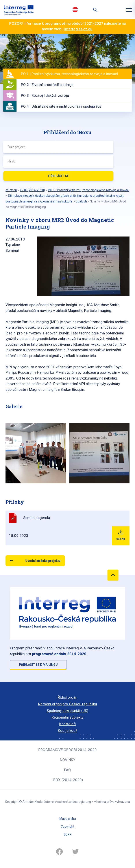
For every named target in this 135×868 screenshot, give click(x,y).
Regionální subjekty (67, 717)
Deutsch (75, 10)
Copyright (67, 826)
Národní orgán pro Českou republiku (67, 704)
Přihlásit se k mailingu (38, 665)
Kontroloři (67, 724)
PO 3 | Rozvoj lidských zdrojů (45, 95)
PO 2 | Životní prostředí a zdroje (47, 85)
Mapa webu (68, 819)
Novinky (68, 760)
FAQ (67, 770)
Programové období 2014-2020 (67, 750)
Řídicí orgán (67, 697)
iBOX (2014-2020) (68, 780)
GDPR (68, 834)
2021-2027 (94, 23)
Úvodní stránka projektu (43, 561)
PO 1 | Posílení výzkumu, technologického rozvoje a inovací (69, 74)
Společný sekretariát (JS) (67, 711)
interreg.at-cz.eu (78, 29)
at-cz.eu (11, 190)
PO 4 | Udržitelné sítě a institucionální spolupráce (61, 106)
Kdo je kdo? (68, 731)
